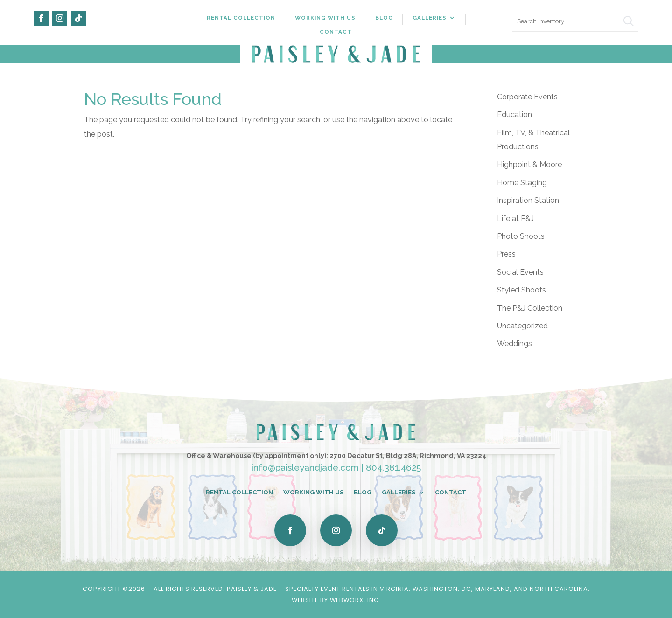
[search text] (575, 21)
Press (506, 254)
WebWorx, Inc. (355, 600)
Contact (336, 32)
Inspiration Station (528, 200)
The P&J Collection (530, 308)
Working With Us (325, 18)
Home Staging (522, 183)
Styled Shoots (521, 290)
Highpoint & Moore (529, 164)
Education (514, 115)
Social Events (520, 272)
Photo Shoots (521, 236)
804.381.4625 (393, 467)
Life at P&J (515, 219)
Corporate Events (527, 97)
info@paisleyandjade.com (305, 467)
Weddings (514, 344)
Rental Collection (241, 18)
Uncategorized (522, 326)
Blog (384, 18)
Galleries (430, 18)
